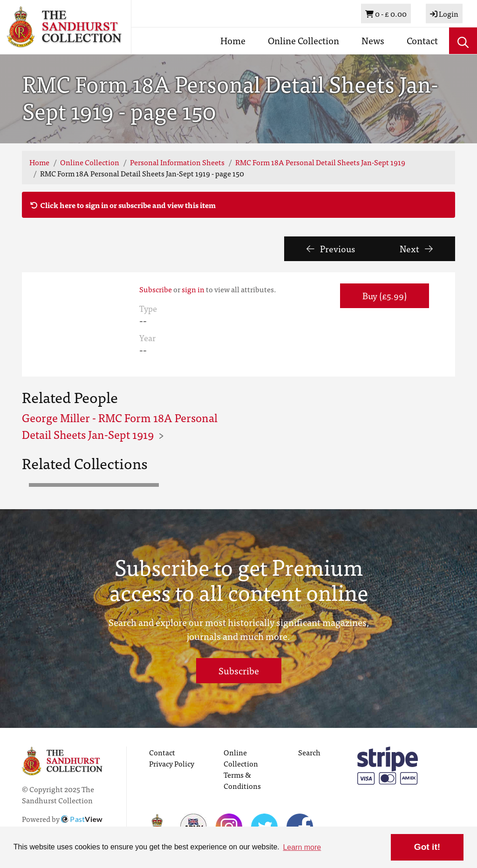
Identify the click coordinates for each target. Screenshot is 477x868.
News (373, 40)
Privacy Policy (172, 763)
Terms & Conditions (242, 780)
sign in (193, 289)
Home (233, 40)
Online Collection (303, 40)
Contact (422, 40)
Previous (331, 248)
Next (416, 248)
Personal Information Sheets (177, 162)
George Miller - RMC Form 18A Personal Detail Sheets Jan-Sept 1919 (120, 426)
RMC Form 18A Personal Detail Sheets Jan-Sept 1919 (320, 162)
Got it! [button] (427, 847)
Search (309, 752)
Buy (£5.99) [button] (385, 295)
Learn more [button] (302, 847)
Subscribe (156, 289)
